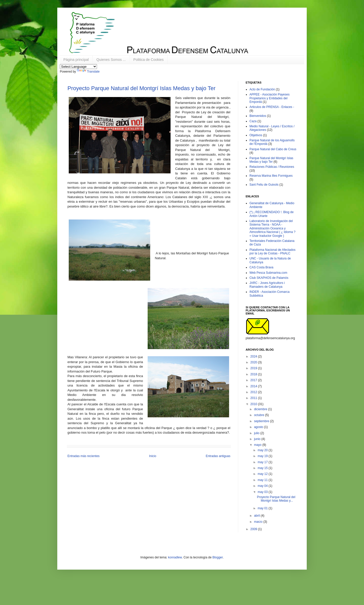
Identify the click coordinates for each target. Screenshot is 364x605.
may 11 (263, 480)
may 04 (263, 486)
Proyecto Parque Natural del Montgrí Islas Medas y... (276, 499)
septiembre (262, 421)
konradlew (175, 557)
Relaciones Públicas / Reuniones (272, 167)
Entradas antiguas (218, 456)
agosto (259, 427)
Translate (88, 72)
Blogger (218, 557)
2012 (254, 392)
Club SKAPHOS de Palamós (269, 278)
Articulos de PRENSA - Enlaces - (272, 107)
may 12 (263, 474)
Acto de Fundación (262, 89)
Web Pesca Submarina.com (268, 273)
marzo (259, 522)
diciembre (261, 409)
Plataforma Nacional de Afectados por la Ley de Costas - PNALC (272, 252)
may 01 (263, 508)
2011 (254, 398)
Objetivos (256, 135)
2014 (254, 386)
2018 (254, 374)
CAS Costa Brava (261, 267)
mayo (258, 445)
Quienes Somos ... (111, 60)
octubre (260, 415)
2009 (254, 529)
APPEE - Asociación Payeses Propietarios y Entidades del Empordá (269, 98)
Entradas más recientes (83, 456)
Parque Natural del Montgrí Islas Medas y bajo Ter (271, 160)
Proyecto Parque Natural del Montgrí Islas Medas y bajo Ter (142, 88)
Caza (253, 121)
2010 (254, 404)
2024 (254, 356)
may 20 (263, 450)
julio (257, 433)
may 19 (263, 456)
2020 (254, 362)
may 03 (263, 492)
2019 (254, 368)
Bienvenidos (258, 116)
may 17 (263, 462)
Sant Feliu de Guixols (264, 185)
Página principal (76, 60)
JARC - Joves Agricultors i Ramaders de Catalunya (267, 285)
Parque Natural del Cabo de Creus (273, 149)
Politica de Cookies (149, 60)
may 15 (263, 468)
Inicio (153, 456)
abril (257, 516)
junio (258, 439)
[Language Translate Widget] (78, 67)
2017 (254, 380)
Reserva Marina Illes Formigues (271, 176)
